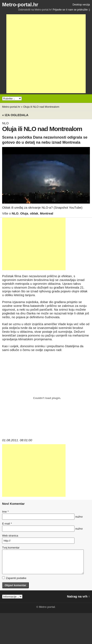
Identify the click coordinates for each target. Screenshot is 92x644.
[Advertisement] (46, 54)
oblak (34, 213)
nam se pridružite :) (79, 10)
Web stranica (10, 536)
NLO (15, 213)
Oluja (24, 213)
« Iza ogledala (15, 115)
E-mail (7, 524)
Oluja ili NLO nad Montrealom (41, 107)
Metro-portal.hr (20, 5)
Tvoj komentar (11, 548)
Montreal (47, 213)
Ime (5, 512)
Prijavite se (59, 10)
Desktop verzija (81, 5)
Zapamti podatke (14, 578)
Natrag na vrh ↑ (78, 596)
